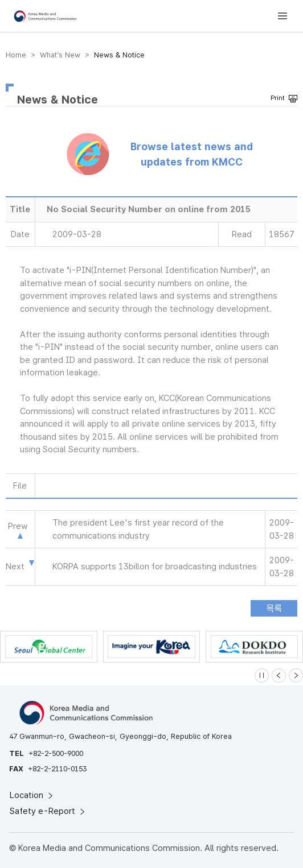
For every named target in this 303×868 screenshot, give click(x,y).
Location (32, 795)
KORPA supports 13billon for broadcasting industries (155, 567)
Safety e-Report (48, 811)
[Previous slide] (279, 675)
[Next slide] (296, 675)
